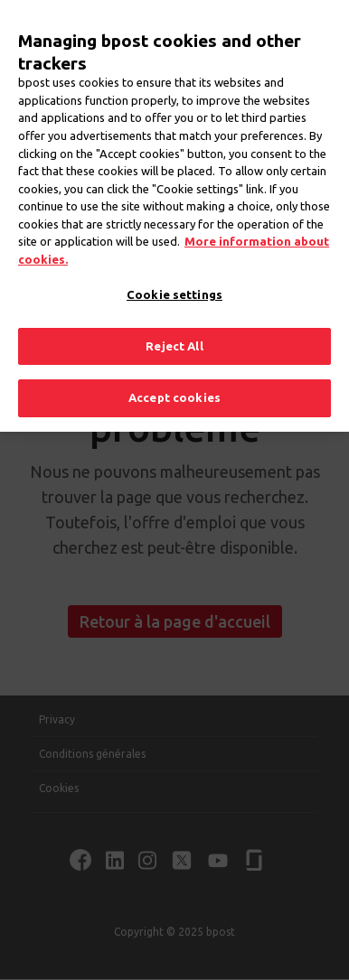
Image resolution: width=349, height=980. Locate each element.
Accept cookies (174, 385)
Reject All (174, 333)
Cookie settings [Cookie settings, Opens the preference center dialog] (174, 282)
